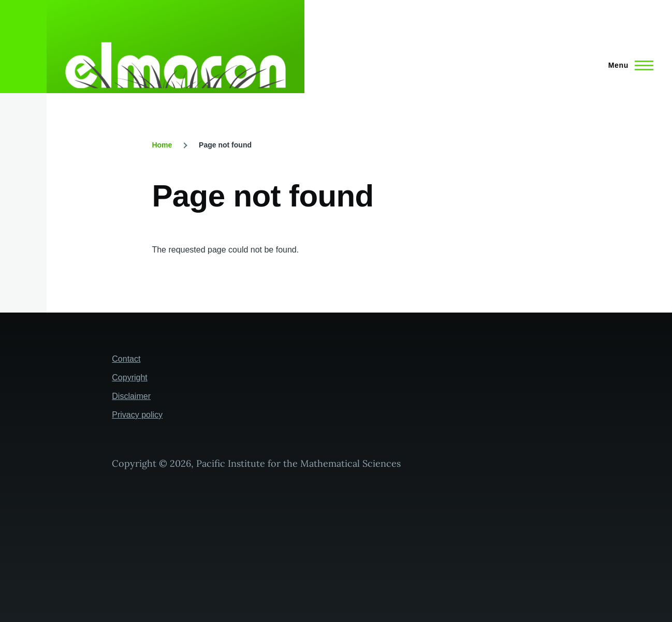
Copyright (129, 377)
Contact (126, 359)
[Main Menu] (628, 65)
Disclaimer (131, 396)
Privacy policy (137, 415)
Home (162, 145)
